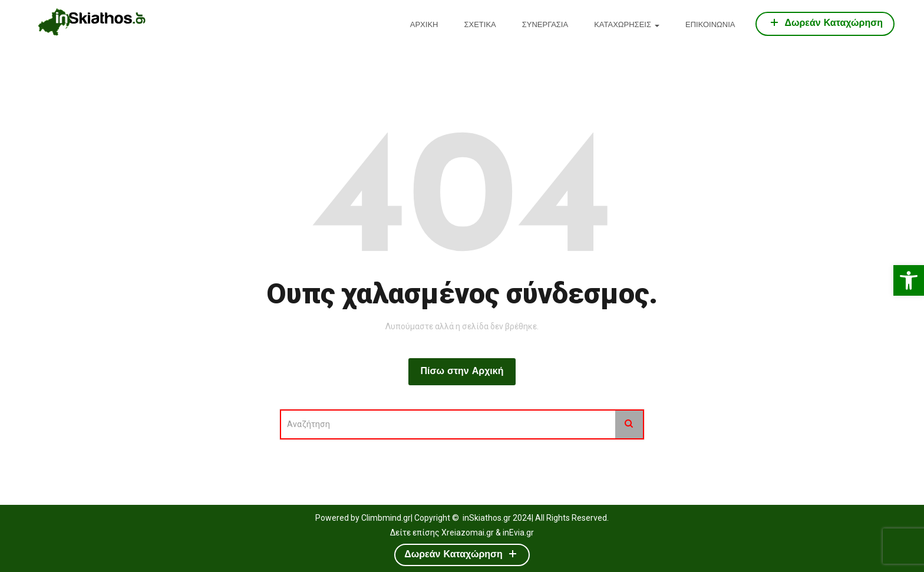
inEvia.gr (518, 533)
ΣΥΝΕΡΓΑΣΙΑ (545, 25)
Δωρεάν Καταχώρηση (825, 22)
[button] (909, 280)
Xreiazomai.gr (468, 533)
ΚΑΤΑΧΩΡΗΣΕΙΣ (627, 25)
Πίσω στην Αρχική (462, 372)
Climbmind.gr (386, 518)
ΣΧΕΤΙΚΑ (480, 25)
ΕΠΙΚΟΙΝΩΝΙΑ (710, 25)
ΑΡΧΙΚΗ (424, 25)
